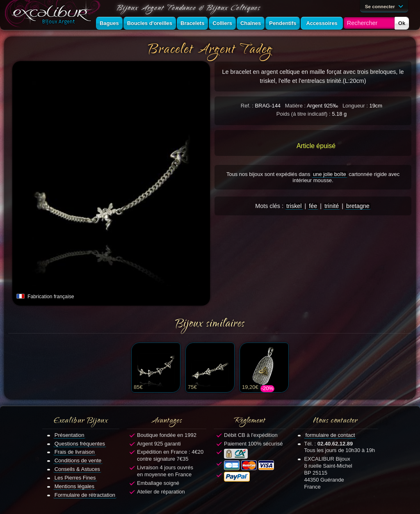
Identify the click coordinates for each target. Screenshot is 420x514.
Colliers (222, 23)
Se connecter (386, 6)
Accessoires (322, 23)
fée (313, 206)
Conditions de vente (78, 460)
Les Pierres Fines (75, 478)
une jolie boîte (330, 174)
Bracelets (192, 23)
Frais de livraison (75, 452)
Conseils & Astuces (77, 469)
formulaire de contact (330, 435)
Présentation (70, 435)
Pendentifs (283, 23)
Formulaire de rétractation (85, 495)
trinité (332, 206)
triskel (294, 206)
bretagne (358, 206)
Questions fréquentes (80, 444)
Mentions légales (74, 486)
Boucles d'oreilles (150, 23)
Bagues (109, 23)
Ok (402, 23)
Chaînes (251, 23)
